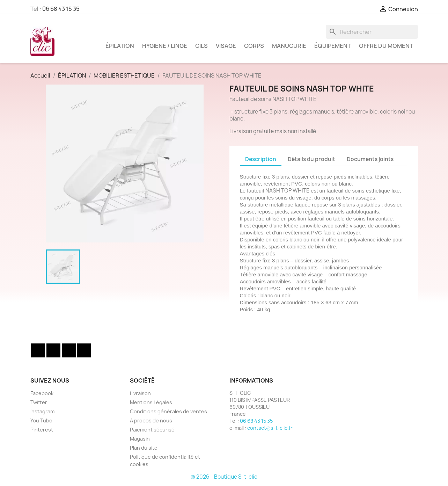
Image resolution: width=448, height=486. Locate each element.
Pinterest (42, 430)
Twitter (53, 350)
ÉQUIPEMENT (333, 46)
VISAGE (226, 46)
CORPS (254, 46)
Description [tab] (261, 159)
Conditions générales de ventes (168, 411)
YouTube (69, 350)
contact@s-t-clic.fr (270, 428)
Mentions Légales (151, 402)
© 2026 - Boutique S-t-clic (224, 477)
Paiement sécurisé (152, 430)
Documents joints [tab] (370, 159)
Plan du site (144, 448)
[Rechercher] (372, 32)
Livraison (140, 393)
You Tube (41, 420)
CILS (201, 46)
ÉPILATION (120, 46)
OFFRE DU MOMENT (386, 46)
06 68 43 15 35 (61, 9)
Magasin (140, 439)
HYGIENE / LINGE (165, 46)
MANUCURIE (289, 46)
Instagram (84, 350)
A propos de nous (151, 420)
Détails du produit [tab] (311, 159)
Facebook (38, 350)
